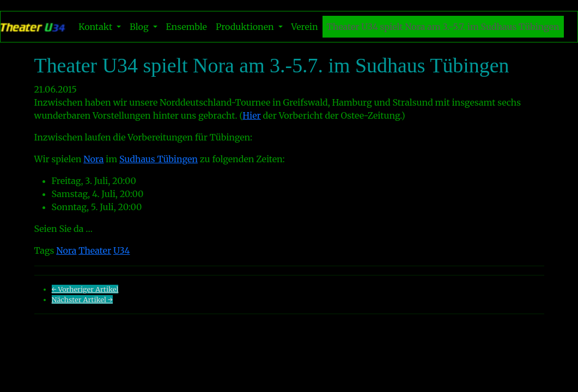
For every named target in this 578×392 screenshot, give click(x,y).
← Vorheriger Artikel (85, 289)
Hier (251, 115)
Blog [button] (140, 27)
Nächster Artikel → (82, 299)
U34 (122, 250)
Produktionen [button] (246, 27)
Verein (305, 27)
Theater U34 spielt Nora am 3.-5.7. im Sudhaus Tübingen (443, 27)
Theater (95, 250)
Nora (93, 159)
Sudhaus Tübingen (159, 159)
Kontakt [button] (96, 27)
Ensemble (187, 27)
